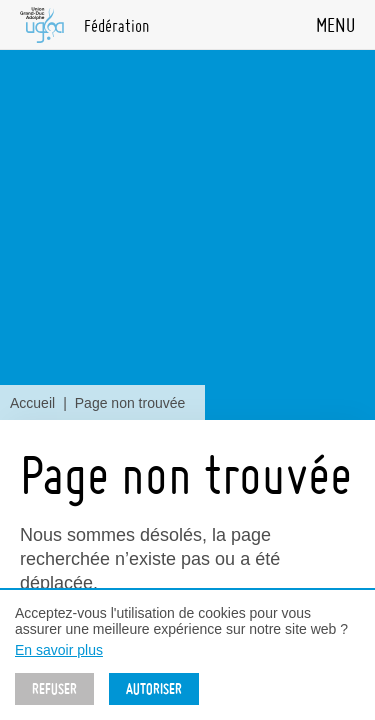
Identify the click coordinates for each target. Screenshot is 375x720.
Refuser (54, 689)
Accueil (32, 403)
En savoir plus (59, 650)
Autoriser (154, 689)
